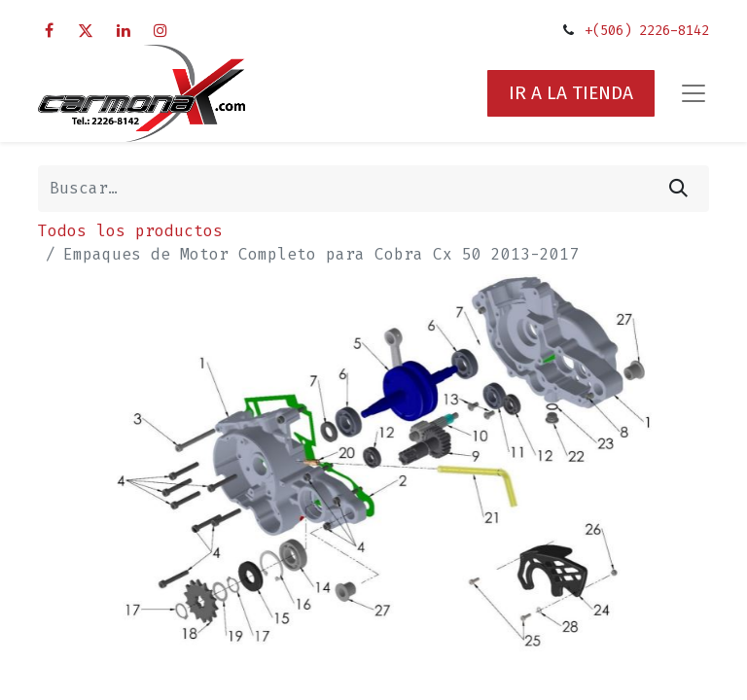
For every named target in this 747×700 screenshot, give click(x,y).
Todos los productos (130, 231)
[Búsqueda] (678, 189)
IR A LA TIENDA (571, 93)
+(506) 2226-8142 (647, 31)
